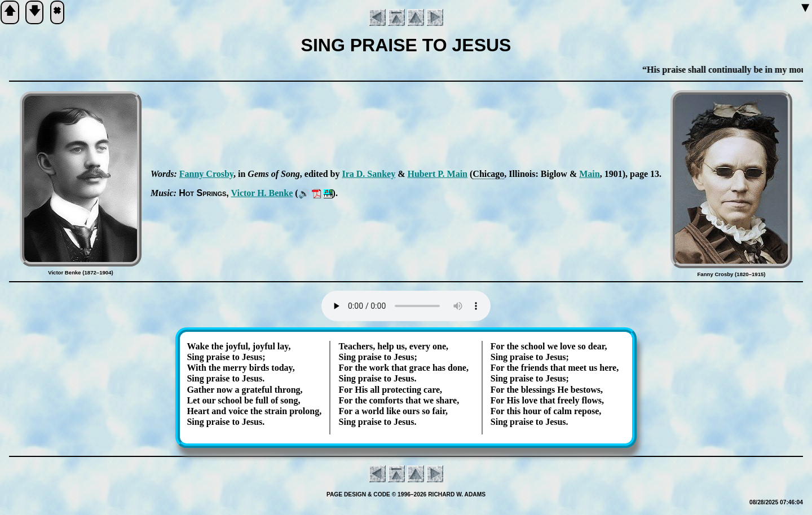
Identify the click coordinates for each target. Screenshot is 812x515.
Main (589, 174)
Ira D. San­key (369, 174)
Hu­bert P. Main (437, 174)
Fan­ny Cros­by (206, 174)
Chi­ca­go (488, 174)
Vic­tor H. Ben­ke (262, 193)
